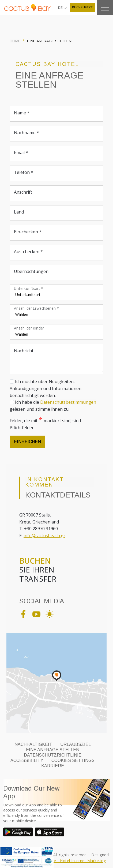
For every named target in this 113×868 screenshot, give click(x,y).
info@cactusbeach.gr (44, 536)
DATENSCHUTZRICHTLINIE (53, 755)
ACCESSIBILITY (27, 760)
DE (61, 8)
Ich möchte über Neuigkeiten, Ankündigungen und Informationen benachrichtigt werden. (46, 388)
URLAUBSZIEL (76, 744)
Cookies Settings (73, 760)
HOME (15, 41)
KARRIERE (53, 766)
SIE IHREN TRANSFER (38, 570)
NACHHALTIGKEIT (33, 744)
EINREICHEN (27, 442)
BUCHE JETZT (82, 7)
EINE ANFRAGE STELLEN (53, 750)
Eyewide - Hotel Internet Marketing (73, 861)
